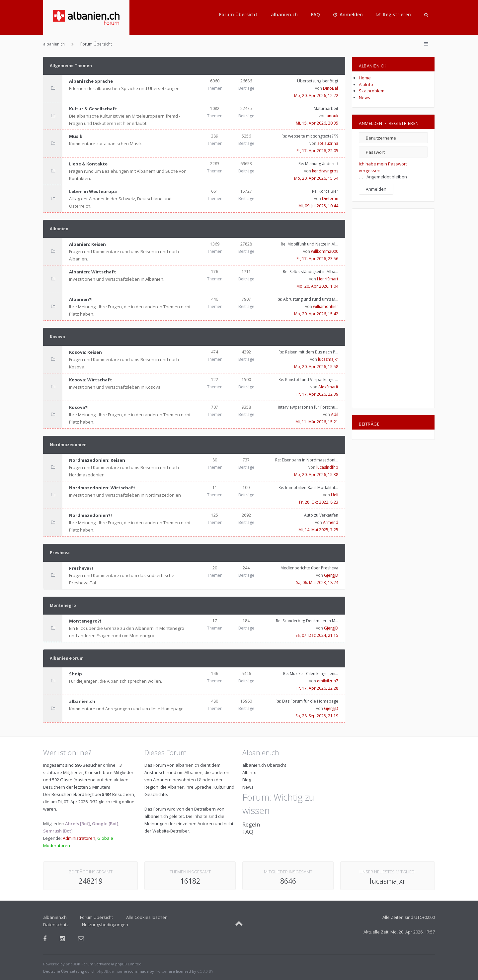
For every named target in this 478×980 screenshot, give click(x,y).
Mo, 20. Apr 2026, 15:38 (316, 475)
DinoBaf (331, 88)
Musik (76, 136)
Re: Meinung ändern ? (318, 164)
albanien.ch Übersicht (264, 765)
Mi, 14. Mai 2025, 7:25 (318, 530)
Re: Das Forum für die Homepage (307, 701)
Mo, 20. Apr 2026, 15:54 (316, 178)
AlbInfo (366, 84)
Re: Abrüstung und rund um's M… (307, 299)
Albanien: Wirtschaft (93, 272)
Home (365, 78)
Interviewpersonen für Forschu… (308, 407)
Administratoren (79, 838)
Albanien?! (81, 299)
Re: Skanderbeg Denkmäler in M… (307, 621)
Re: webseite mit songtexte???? (310, 136)
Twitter (161, 971)
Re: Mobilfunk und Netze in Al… (310, 244)
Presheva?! (81, 568)
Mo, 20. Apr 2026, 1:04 (317, 286)
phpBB (72, 964)
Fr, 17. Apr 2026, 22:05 (317, 151)
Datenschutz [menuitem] (56, 925)
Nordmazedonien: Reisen (97, 460)
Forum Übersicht (238, 14)
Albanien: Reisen (87, 244)
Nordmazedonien (68, 445)
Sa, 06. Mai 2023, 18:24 (317, 583)
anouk (332, 116)
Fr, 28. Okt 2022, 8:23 (319, 502)
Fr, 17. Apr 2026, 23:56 (317, 259)
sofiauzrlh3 (328, 143)
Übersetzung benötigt (318, 81)
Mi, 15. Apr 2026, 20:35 (317, 123)
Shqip (76, 674)
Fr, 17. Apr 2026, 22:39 (317, 394)
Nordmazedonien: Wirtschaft (102, 488)
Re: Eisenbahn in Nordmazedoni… (307, 460)
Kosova (57, 337)
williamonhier (326, 306)
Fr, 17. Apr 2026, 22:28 (317, 688)
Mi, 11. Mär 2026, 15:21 (317, 422)
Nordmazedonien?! (90, 515)
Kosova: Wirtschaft (91, 380)
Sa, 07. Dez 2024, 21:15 (317, 635)
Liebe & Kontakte (88, 164)
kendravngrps (325, 171)
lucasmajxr (328, 359)
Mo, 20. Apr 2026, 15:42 (316, 314)
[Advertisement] (393, 308)
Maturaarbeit (326, 108)
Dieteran (330, 198)
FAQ (316, 14)
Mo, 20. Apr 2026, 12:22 (316, 96)
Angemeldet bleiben (383, 177)
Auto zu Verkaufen (321, 515)
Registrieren (404, 123)
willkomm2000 (325, 251)
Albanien (59, 229)
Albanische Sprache (91, 81)
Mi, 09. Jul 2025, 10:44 (318, 206)
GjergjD (331, 575)
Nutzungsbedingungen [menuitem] (105, 925)
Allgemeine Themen (71, 66)
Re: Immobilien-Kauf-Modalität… (308, 488)
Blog (247, 780)
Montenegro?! (85, 621)
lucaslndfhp (327, 467)
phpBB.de (105, 971)
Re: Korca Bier (325, 191)
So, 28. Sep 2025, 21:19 (317, 716)
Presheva (60, 553)
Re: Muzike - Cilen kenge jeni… (311, 674)
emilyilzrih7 (328, 681)
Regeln (251, 824)
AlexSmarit (328, 387)
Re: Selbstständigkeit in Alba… (311, 272)
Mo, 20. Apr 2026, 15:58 (316, 367)
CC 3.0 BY (205, 971)
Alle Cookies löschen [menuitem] (147, 917)
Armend (331, 522)
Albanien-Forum (67, 658)
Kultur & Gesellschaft (93, 109)
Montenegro (63, 605)
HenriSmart (328, 279)
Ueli (335, 495)
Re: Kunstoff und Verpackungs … (308, 380)
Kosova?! (79, 407)
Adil (335, 414)
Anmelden (370, 123)
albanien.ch (284, 14)
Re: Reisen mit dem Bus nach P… (308, 352)
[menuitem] (348, 15)
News (364, 97)
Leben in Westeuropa (93, 191)
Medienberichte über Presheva (309, 568)
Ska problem (372, 91)
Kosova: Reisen (85, 352)
